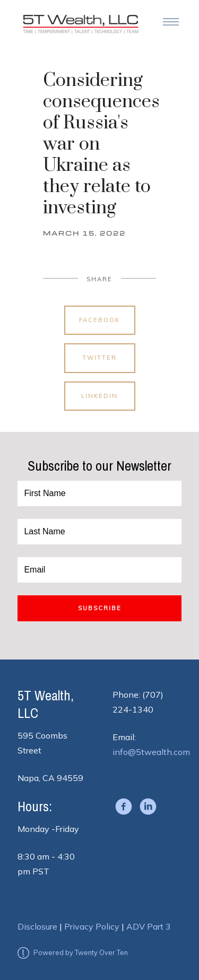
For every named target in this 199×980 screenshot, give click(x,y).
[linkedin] (148, 806)
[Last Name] (99, 532)
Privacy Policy (92, 926)
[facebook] (124, 806)
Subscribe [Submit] (100, 608)
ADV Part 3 (149, 926)
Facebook (99, 320)
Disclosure (37, 926)
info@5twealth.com (151, 752)
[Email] (99, 570)
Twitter (99, 358)
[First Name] (99, 493)
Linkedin (99, 396)
